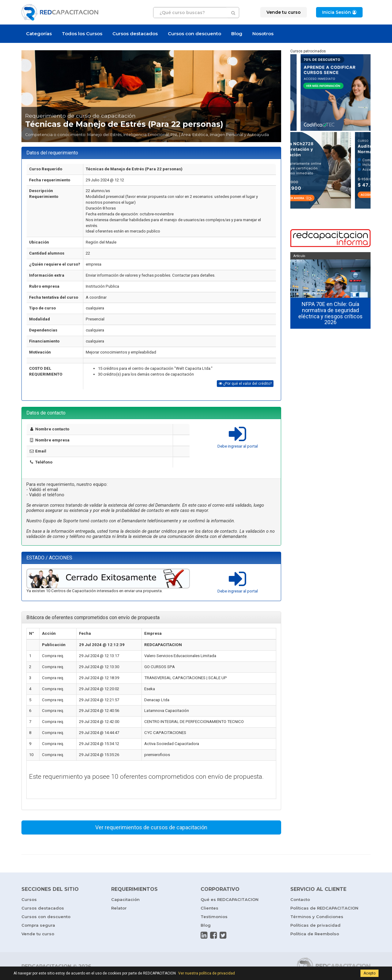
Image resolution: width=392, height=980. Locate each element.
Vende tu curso (38, 934)
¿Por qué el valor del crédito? (245, 384)
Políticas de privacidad (315, 925)
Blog (237, 34)
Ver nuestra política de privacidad (207, 973)
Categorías (39, 34)
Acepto (369, 973)
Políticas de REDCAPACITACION (324, 908)
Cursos (29, 899)
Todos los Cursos (82, 34)
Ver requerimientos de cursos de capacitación (151, 827)
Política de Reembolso (315, 934)
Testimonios (214, 917)
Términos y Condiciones (317, 917)
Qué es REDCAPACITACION (230, 899)
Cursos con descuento (194, 34)
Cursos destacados (135, 34)
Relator (119, 908)
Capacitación (125, 899)
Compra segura (38, 925)
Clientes (209, 908)
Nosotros (263, 34)
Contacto (300, 899)
